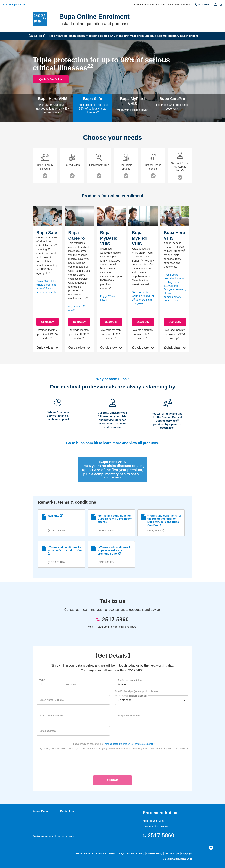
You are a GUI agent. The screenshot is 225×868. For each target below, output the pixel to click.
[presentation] (112, 762)
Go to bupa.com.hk (14, 4)
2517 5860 (202, 5)
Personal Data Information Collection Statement (129, 743)
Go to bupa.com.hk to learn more (54, 836)
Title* (42, 680)
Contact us (67, 811)
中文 (218, 5)
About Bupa (40, 811)
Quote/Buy (175, 322)
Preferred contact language (133, 695)
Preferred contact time (130, 680)
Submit (113, 780)
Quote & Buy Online (58, 79)
